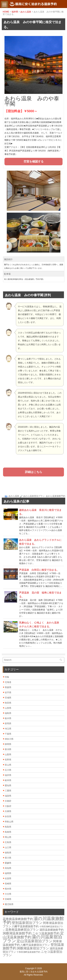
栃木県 (8, 718)
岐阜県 (8, 780)
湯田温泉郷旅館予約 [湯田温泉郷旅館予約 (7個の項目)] (52, 930)
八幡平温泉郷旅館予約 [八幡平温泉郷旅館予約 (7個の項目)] (25, 926)
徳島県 (8, 853)
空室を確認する (34, 161)
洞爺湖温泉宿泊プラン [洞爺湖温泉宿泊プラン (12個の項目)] (33, 948)
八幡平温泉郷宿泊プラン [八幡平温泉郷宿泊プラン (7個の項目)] (35, 945)
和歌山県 (9, 822)
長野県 (8, 760)
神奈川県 (9, 739)
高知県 (8, 868)
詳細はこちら (34, 472)
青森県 (8, 687)
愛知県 (8, 785)
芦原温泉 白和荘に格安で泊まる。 (39, 570)
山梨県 (8, 755)
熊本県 (8, 889)
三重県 (8, 791)
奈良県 (8, 816)
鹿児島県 (9, 904)
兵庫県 (8, 811)
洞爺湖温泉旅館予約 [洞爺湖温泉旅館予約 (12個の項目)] (17, 933)
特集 (7, 677)
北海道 (8, 682)
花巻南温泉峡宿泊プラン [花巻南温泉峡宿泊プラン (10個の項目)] (22, 930)
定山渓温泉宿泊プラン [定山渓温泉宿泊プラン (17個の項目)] (34, 941)
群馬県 (8, 724)
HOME (6, 12)
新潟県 (8, 749)
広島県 (8, 842)
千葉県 (8, 734)
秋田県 (8, 703)
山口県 (8, 847)
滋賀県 (8, 796)
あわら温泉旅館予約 (56, 496)
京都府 (8, 801)
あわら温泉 (26, 12)
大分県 (8, 894)
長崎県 (8, 884)
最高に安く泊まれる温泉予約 (34, 972)
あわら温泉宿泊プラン (34, 496)
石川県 (8, 770)
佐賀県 (8, 878)
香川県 (8, 858)
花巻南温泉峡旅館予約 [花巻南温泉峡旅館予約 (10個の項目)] (18, 919)
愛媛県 (8, 863)
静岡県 (8, 744)
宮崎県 (8, 899)
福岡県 (8, 873)
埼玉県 (8, 729)
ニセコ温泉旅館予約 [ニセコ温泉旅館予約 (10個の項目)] (46, 933)
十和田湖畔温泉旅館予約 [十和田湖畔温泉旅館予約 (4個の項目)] (28, 952)
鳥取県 (8, 827)
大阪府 (8, 806)
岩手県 (8, 693)
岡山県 (8, 837)
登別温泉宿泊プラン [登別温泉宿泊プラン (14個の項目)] (27, 923)
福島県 (8, 713)
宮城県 (8, 698)
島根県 (8, 832)
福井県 (15, 12)
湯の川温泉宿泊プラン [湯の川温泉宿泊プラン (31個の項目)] (32, 939)
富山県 (8, 765)
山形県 (8, 708)
